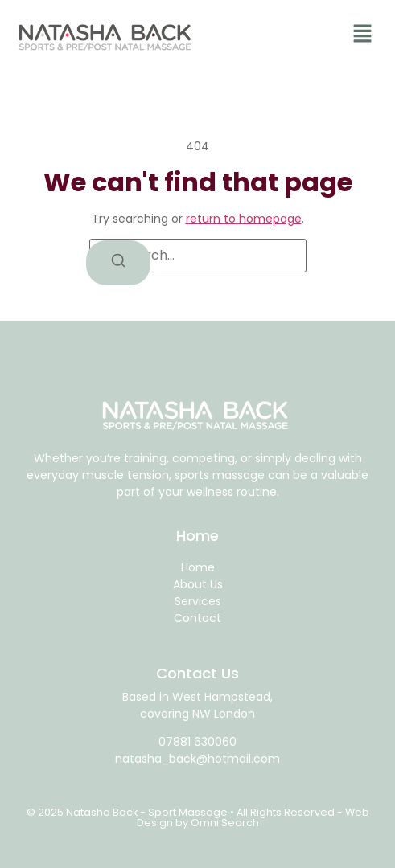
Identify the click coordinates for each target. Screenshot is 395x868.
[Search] (118, 263)
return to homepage (244, 219)
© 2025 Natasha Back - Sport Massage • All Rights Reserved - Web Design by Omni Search (198, 817)
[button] (363, 35)
